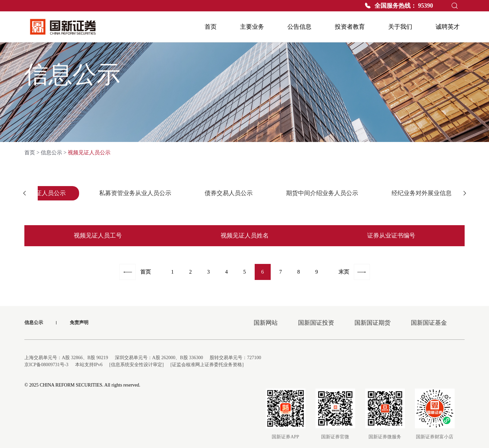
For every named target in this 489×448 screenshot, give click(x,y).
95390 (425, 6)
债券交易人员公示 (229, 193)
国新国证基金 (429, 323)
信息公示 (51, 153)
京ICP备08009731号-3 (46, 365)
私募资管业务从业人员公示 (135, 193)
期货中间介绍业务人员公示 (322, 193)
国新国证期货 (373, 323)
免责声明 (79, 323)
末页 (344, 272)
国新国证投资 (316, 323)
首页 (30, 153)
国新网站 (266, 323)
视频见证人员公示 (42, 193)
